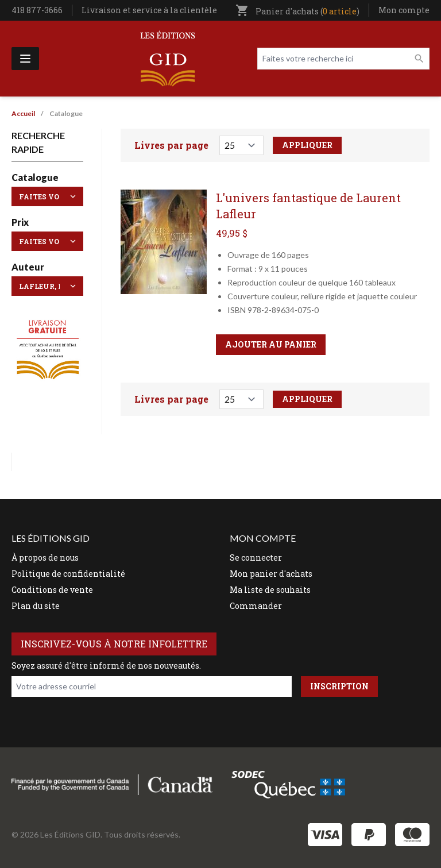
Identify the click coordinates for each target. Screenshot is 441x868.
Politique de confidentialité (68, 574)
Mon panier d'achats (271, 574)
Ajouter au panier (271, 344)
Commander (256, 606)
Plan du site (36, 606)
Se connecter (256, 558)
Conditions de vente (52, 590)
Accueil (23, 113)
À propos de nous (45, 558)
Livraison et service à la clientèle (149, 10)
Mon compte (404, 10)
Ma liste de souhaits (270, 590)
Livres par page (171, 145)
